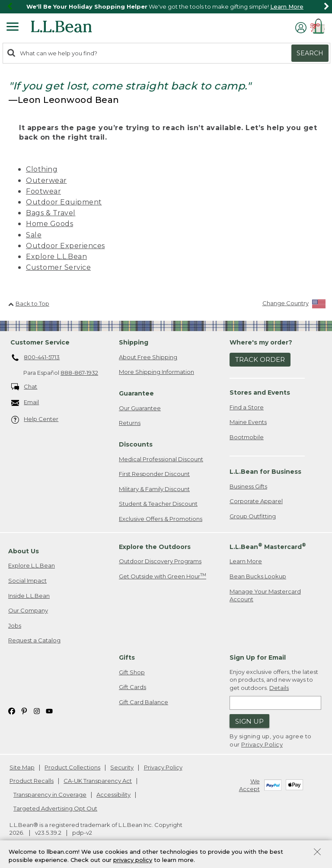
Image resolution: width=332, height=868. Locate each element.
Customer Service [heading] (40, 342)
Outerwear (46, 180)
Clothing (42, 169)
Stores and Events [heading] (260, 393)
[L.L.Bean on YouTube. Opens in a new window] (49, 710)
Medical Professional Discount (161, 459)
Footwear (43, 191)
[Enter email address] (275, 703)
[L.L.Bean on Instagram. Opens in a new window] (37, 710)
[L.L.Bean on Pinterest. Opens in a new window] (24, 710)
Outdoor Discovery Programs (160, 561)
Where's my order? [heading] (261, 342)
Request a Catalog (34, 640)
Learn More (287, 6)
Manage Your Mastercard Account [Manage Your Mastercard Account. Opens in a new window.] (265, 595)
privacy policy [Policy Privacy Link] (133, 862)
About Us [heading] (24, 551)
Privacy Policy (262, 744)
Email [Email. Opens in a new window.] (25, 403)
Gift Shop (132, 672)
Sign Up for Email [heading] (258, 657)
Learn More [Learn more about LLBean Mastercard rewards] (246, 561)
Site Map (22, 767)
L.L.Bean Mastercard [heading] (268, 546)
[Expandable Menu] (13, 28)
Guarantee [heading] (136, 393)
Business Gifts (248, 486)
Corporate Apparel (256, 501)
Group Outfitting (253, 516)
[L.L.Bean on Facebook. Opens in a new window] (12, 710)
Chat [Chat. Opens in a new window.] (24, 387)
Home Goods (49, 224)
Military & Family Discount (154, 489)
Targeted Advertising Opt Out (55, 808)
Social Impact (27, 581)
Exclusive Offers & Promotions (161, 519)
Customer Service (58, 267)
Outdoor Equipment (64, 202)
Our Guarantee (140, 408)
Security (122, 767)
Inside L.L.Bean (29, 596)
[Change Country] (294, 305)
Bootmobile (247, 437)
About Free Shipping (148, 357)
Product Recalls (32, 781)
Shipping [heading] (134, 342)
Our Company (28, 610)
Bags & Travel (51, 213)
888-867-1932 (79, 373)
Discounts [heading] (136, 444)
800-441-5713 (36, 358)
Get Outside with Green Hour (163, 576)
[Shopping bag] (319, 27)
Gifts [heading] (127, 657)
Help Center (35, 420)
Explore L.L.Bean (56, 257)
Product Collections (72, 767)
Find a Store (247, 407)
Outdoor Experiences (65, 246)
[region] (166, 7)
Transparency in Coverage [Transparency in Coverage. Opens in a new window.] (50, 795)
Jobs (15, 625)
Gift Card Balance (144, 702)
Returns (130, 423)
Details (279, 688)
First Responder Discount (154, 474)
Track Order (260, 359)
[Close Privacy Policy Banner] (317, 854)
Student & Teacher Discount (158, 504)
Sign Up (249, 721)
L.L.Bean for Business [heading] (265, 472)
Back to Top (29, 303)
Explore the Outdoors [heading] (155, 547)
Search (310, 53)
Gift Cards (132, 687)
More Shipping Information (156, 372)
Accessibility (113, 795)
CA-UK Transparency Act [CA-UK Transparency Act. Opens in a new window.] (98, 781)
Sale (34, 235)
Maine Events (248, 422)
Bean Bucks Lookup (258, 576)
